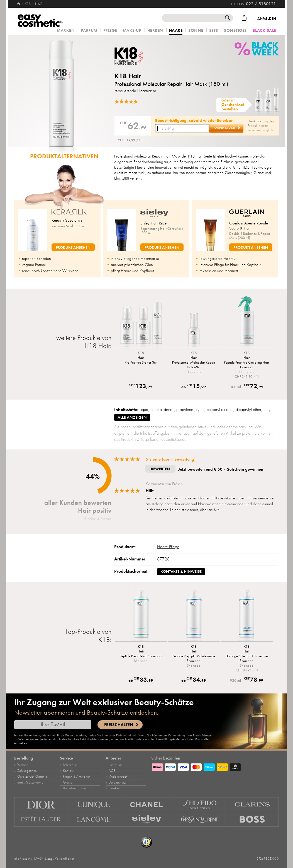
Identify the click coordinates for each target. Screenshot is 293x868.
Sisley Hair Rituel (154, 223)
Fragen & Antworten (77, 777)
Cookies (114, 788)
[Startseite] (19, 1)
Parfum (89, 31)
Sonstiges (235, 31)
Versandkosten (65, 859)
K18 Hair (128, 76)
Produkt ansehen (73, 247)
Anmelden (267, 19)
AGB (112, 771)
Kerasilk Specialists (67, 220)
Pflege (110, 31)
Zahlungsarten (27, 771)
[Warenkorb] (244, 18)
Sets (214, 31)
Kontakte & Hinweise (181, 571)
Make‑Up (132, 31)
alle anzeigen (132, 417)
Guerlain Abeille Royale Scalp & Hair (249, 226)
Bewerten (160, 469)
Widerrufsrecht (119, 777)
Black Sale (264, 31)
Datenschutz (117, 782)
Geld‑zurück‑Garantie (32, 777)
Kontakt (68, 771)
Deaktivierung (258, 121)
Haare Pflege (168, 547)
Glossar (68, 782)
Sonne (196, 31)
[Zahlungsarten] (215, 766)
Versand (23, 765)
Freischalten (119, 725)
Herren (155, 31)
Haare (176, 31)
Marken (66, 31)
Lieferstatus (70, 765)
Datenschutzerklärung (131, 735)
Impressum (115, 765)
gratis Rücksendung (30, 782)
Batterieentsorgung (76, 788)
